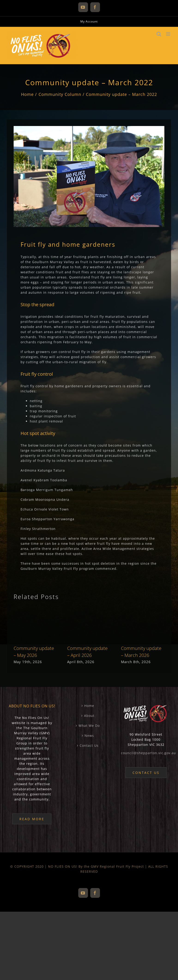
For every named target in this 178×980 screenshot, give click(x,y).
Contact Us (89, 745)
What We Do (89, 726)
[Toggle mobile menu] (169, 34)
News (89, 736)
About (89, 716)
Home (89, 706)
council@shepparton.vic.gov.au (148, 753)
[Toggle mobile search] (159, 34)
